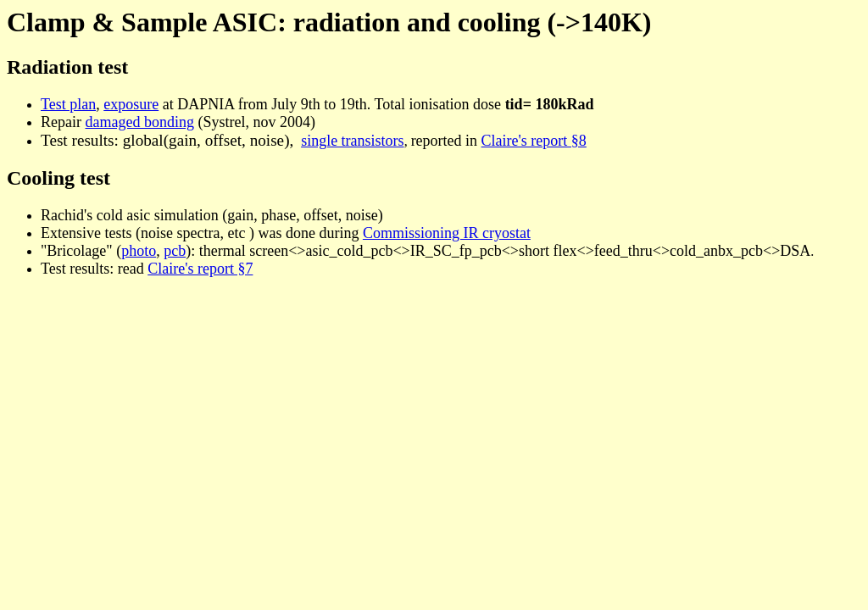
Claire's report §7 (200, 269)
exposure (131, 104)
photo (139, 251)
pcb (175, 251)
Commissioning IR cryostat (447, 233)
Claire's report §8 (534, 141)
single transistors (353, 141)
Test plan (68, 104)
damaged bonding (139, 122)
